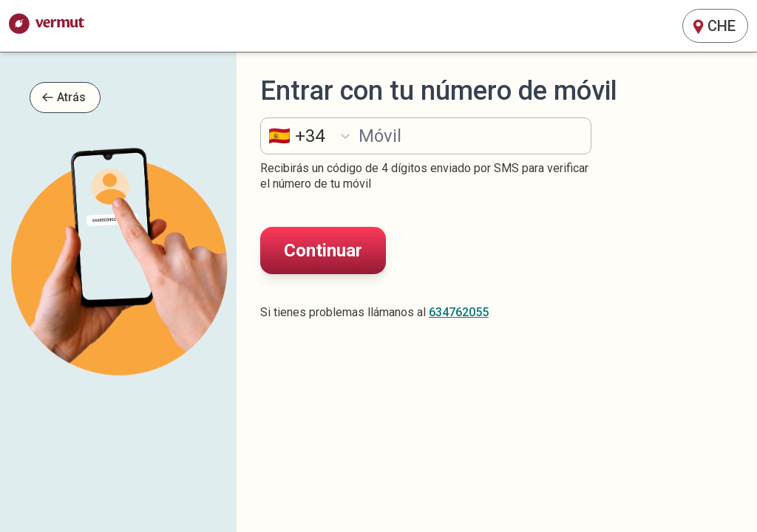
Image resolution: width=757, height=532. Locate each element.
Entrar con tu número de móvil (439, 91)
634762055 (459, 312)
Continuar (323, 250)
